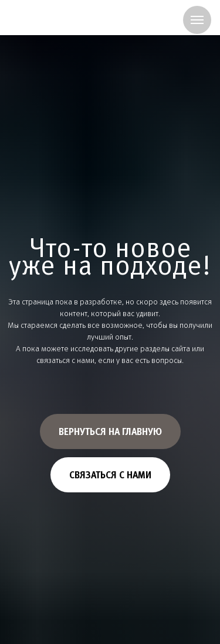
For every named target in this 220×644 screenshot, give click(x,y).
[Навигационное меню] (197, 20)
